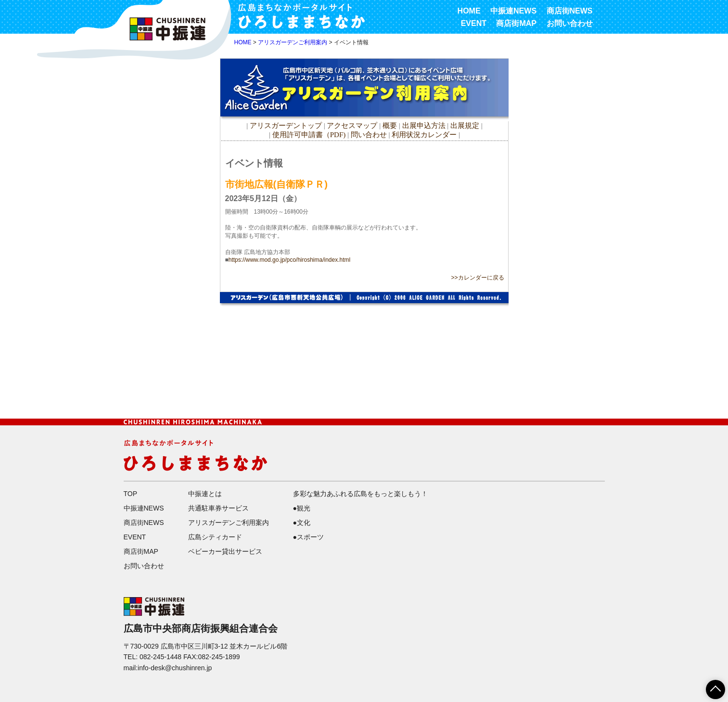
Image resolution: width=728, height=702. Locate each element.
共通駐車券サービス (218, 508)
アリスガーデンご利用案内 (293, 42)
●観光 (302, 508)
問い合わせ (369, 135)
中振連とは (205, 494)
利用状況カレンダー (424, 135)
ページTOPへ (710, 686)
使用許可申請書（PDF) (309, 135)
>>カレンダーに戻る (477, 278)
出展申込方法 (424, 126)
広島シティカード (215, 537)
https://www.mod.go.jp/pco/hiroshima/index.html (289, 260)
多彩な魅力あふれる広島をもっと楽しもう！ (360, 494)
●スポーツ (308, 537)
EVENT (474, 23)
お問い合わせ (570, 23)
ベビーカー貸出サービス (225, 551)
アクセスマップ (353, 126)
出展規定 (465, 126)
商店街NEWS (570, 11)
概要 (390, 126)
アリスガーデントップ (286, 126)
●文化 (302, 523)
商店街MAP (516, 23)
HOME (469, 11)
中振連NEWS (513, 11)
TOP (131, 494)
